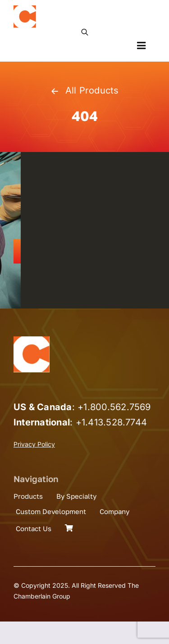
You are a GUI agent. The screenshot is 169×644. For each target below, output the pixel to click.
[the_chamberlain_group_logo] (25, 9)
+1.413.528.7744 (112, 422)
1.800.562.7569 (117, 407)
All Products (84, 90)
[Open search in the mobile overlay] (85, 31)
